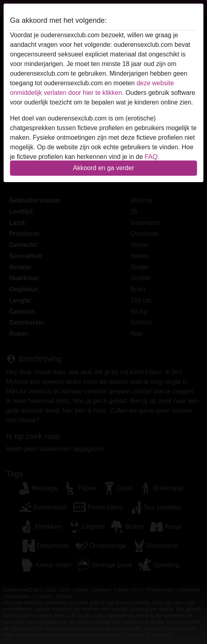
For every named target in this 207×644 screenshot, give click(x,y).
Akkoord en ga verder (104, 168)
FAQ (151, 157)
